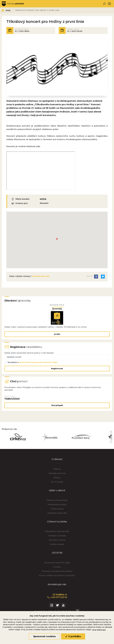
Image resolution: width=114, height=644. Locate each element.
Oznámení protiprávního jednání (57, 573)
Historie (57, 471)
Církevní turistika (57, 524)
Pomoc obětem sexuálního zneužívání (57, 577)
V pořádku (73, 636)
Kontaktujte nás (41, 277)
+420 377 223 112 (57, 599)
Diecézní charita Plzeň (57, 502)
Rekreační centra (57, 542)
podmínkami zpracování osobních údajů (39, 363)
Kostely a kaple (57, 546)
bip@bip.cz (60, 597)
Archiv (57, 335)
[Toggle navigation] (109, 4)
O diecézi (57, 461)
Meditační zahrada (57, 538)
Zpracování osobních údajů (57, 565)
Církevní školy (57, 511)
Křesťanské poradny (57, 507)
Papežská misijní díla (57, 515)
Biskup (57, 480)
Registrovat (57, 370)
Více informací (99, 630)
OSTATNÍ (57, 555)
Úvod (16, 10)
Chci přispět (57, 407)
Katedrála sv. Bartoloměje (57, 533)
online (43, 199)
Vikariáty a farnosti (57, 475)
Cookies (57, 569)
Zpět (6, 10)
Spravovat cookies (44, 636)
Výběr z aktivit (57, 493)
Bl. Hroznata (57, 484)
